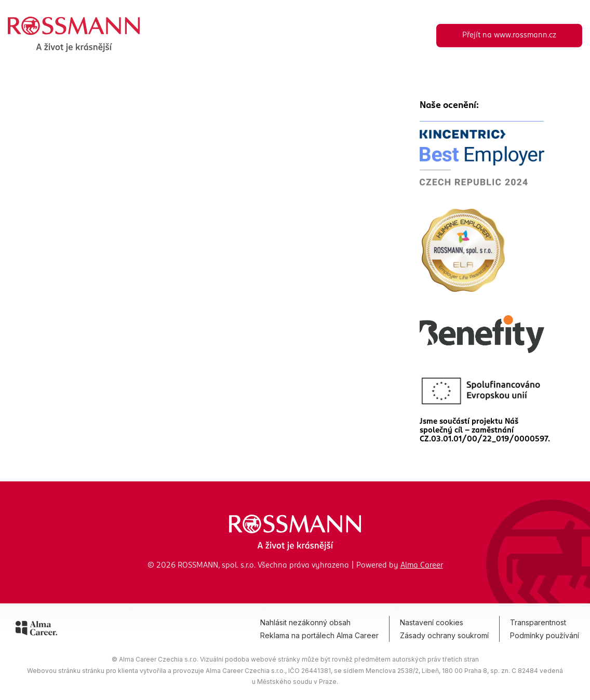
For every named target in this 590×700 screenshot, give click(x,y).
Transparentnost (538, 622)
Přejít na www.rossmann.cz (509, 35)
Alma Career (422, 566)
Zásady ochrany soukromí (444, 635)
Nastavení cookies (432, 622)
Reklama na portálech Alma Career (319, 635)
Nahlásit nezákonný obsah (305, 622)
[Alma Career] (36, 630)
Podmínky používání (545, 635)
